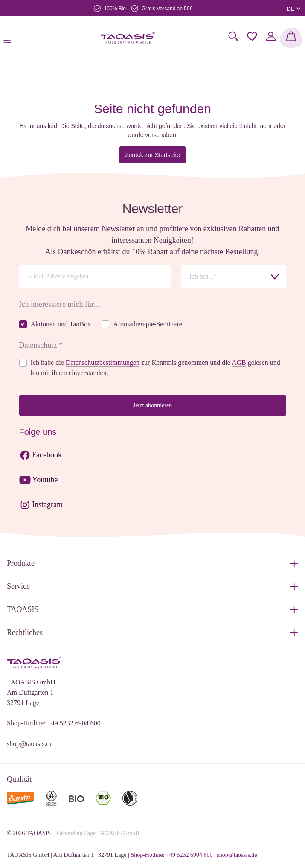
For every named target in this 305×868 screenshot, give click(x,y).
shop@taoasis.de (30, 744)
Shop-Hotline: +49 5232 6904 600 (54, 723)
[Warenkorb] (291, 38)
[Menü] (10, 38)
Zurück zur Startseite (152, 155)
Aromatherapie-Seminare (148, 324)
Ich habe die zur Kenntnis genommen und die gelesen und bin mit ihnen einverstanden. (155, 368)
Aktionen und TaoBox (61, 324)
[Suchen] (233, 36)
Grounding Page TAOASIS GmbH (98, 833)
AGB (239, 363)
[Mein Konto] (271, 36)
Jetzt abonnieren (152, 405)
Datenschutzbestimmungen (103, 363)
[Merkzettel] (252, 36)
